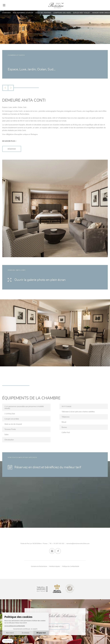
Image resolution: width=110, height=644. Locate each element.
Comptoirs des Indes (62, 13)
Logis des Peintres (43, 13)
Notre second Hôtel (55, 627)
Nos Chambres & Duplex (23, 13)
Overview (6, 13)
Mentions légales (55, 566)
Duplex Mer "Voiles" (82, 13)
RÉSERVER (12, 149)
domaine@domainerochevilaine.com (78, 544)
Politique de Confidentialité (71, 566)
